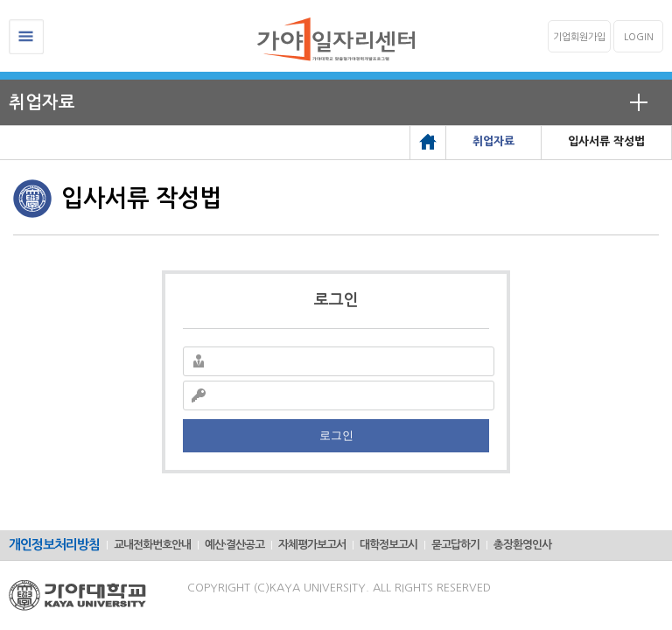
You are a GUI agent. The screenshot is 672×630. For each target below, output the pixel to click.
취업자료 (42, 102)
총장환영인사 (522, 545)
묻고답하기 (455, 545)
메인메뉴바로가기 (0, 0)
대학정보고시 (388, 545)
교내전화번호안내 (152, 545)
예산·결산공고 (234, 545)
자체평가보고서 (312, 545)
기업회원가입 (579, 37)
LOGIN (639, 37)
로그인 (336, 435)
